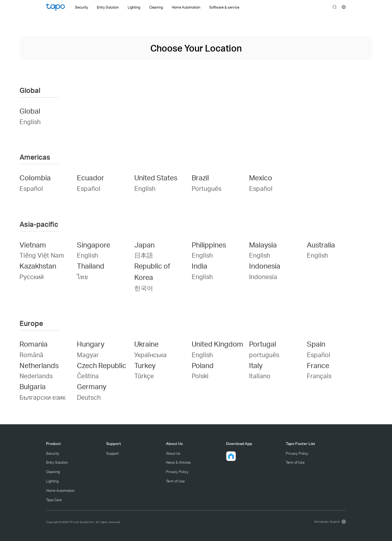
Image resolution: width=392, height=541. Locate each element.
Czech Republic (102, 365)
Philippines (209, 245)
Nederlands (36, 376)
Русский (32, 277)
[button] (231, 456)
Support (112, 453)
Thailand (91, 266)
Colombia (35, 177)
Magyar (88, 355)
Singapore (94, 245)
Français (319, 376)
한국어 (144, 288)
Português (207, 188)
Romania (34, 344)
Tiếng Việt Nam (42, 255)
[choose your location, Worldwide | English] (329, 522)
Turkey (145, 365)
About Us (173, 453)
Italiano (260, 376)
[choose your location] (344, 7)
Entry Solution (57, 462)
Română (31, 355)
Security (53, 453)
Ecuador (91, 177)
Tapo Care (54, 500)
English (30, 122)
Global (30, 111)
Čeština (88, 376)
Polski (200, 376)
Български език (43, 397)
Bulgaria (33, 386)
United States (156, 177)
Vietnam (33, 245)
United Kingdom (217, 344)
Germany (92, 386)
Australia (321, 245)
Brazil (200, 177)
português (264, 355)
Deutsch (89, 397)
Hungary (91, 344)
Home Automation (60, 490)
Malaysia (263, 245)
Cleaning (53, 472)
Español (31, 188)
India (200, 266)
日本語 (144, 255)
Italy (256, 365)
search (335, 7)
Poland (203, 365)
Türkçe (144, 376)
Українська (151, 355)
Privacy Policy (177, 472)
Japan (144, 245)
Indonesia (265, 266)
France (318, 365)
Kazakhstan (38, 266)
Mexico (261, 177)
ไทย (82, 277)
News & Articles (178, 462)
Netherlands (39, 365)
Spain (316, 344)
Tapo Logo (55, 7)
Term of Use (175, 481)
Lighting (52, 481)
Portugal (263, 344)
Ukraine (146, 344)
